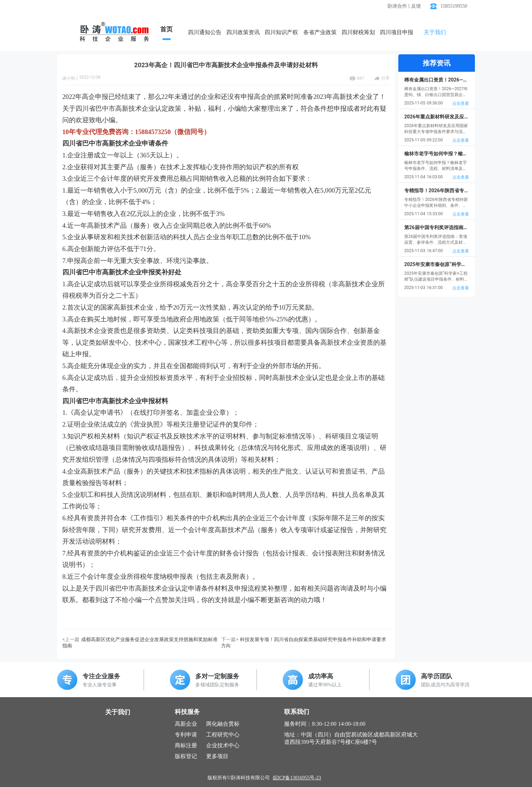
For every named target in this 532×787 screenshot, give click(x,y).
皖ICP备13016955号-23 (297, 778)
